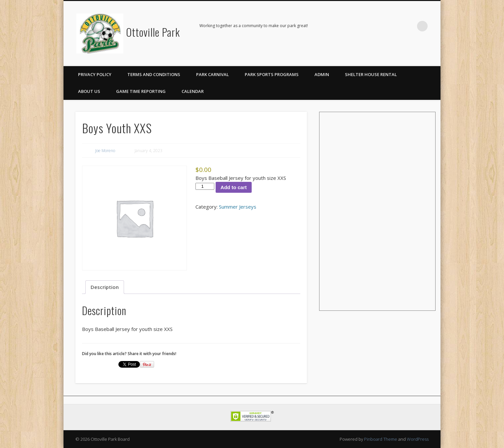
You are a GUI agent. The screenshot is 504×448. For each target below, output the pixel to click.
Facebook (409, 26)
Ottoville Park (153, 32)
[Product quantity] (205, 186)
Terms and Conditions (154, 74)
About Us (89, 91)
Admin (322, 74)
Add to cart (234, 187)
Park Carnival (212, 74)
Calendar (193, 91)
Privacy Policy (95, 74)
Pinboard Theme (381, 439)
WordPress (418, 439)
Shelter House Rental (371, 74)
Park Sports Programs (272, 74)
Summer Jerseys (238, 207)
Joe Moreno (105, 151)
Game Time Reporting (141, 91)
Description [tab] (105, 287)
